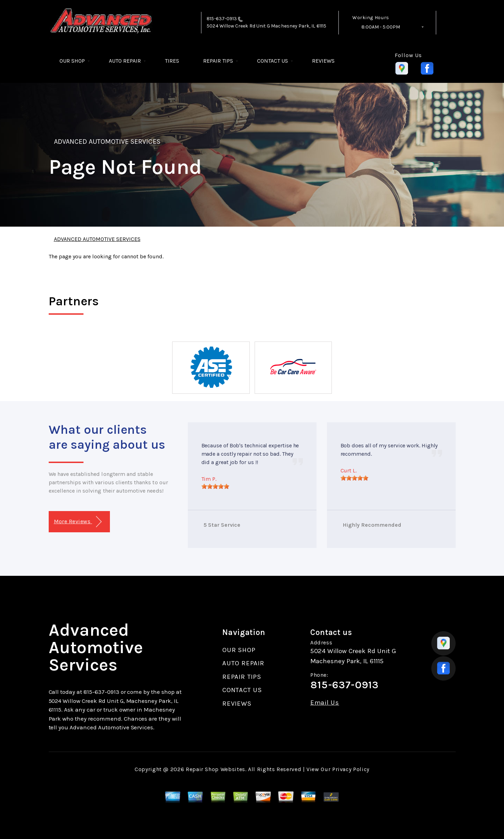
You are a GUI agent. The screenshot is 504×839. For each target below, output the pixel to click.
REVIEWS (323, 61)
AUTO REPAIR (125, 61)
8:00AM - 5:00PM (381, 27)
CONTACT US (273, 61)
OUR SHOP (72, 61)
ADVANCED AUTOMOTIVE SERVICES (107, 142)
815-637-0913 (222, 19)
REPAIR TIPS (218, 61)
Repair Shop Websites (215, 769)
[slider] (215, 486)
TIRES (172, 61)
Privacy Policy (351, 769)
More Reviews (78, 522)
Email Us (325, 703)
